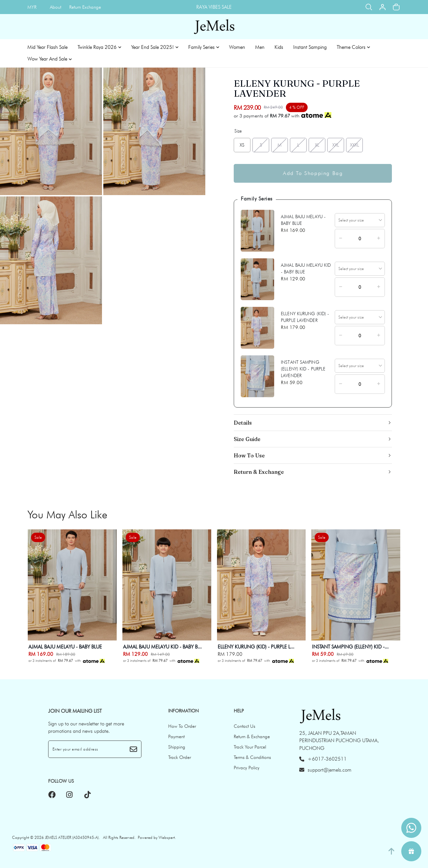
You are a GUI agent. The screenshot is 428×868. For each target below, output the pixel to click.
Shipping (177, 747)
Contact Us (244, 726)
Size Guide (247, 439)
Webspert (167, 837)
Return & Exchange (259, 472)
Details (243, 423)
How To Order (182, 726)
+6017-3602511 (323, 759)
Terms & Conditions (252, 757)
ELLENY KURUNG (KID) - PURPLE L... (256, 647)
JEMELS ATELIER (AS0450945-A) (72, 837)
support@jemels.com (325, 770)
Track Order (180, 757)
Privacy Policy (247, 768)
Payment (176, 736)
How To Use (249, 455)
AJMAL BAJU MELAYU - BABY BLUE (65, 647)
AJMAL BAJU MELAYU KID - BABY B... (162, 647)
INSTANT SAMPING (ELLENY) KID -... (350, 647)
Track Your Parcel (250, 747)
